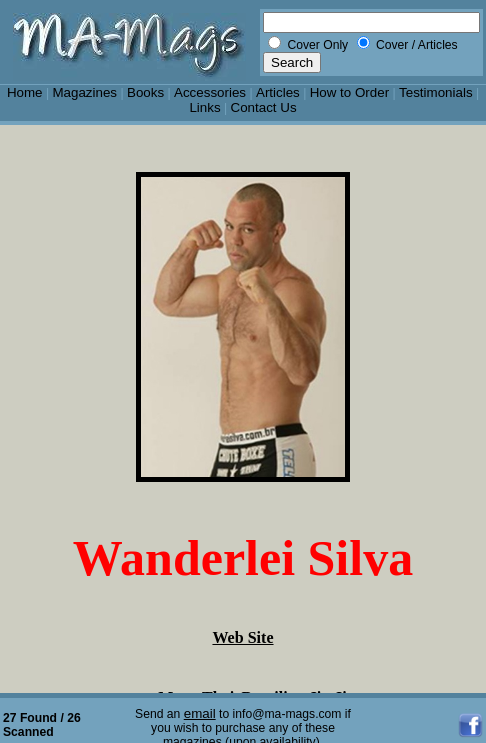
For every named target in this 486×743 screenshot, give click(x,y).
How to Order (349, 92)
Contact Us (264, 107)
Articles (278, 92)
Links (204, 107)
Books (145, 92)
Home (25, 92)
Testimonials (436, 92)
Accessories (210, 92)
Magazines (84, 92)
